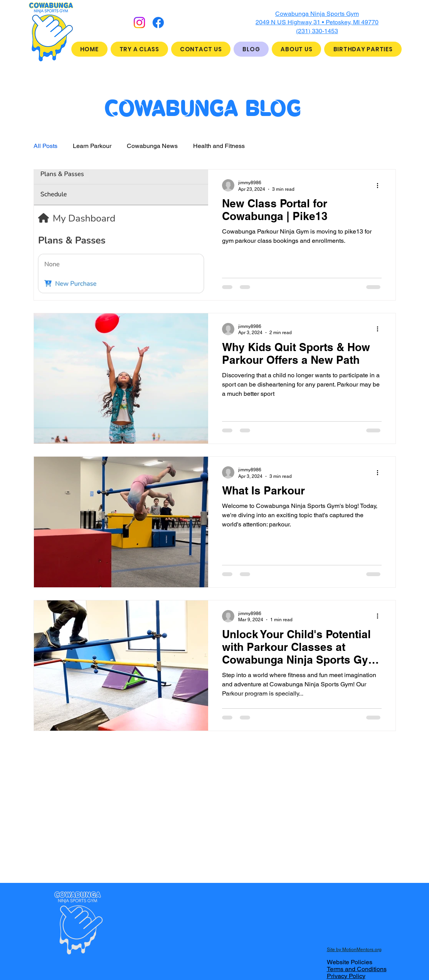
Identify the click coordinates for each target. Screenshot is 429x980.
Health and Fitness (219, 146)
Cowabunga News (152, 146)
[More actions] (380, 185)
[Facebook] (158, 23)
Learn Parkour (92, 146)
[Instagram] (139, 23)
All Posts (45, 146)
